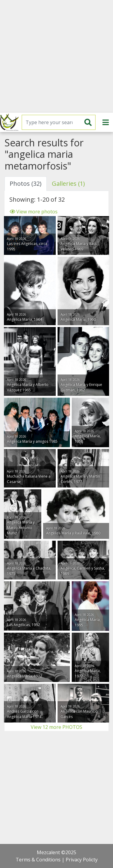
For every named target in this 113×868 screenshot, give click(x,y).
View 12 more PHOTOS (56, 727)
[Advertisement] (56, 56)
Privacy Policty (82, 860)
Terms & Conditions (38, 860)
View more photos (33, 212)
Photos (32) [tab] (26, 183)
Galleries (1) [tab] (68, 183)
